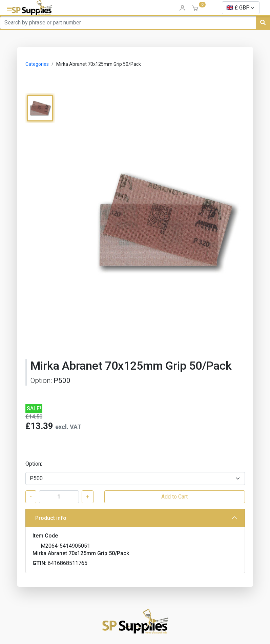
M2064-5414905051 (65, 546)
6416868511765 (68, 563)
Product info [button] (51, 518)
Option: (34, 464)
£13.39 (39, 426)
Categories (37, 64)
